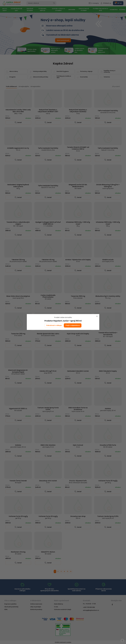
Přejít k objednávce (73, 325)
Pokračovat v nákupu (54, 325)
